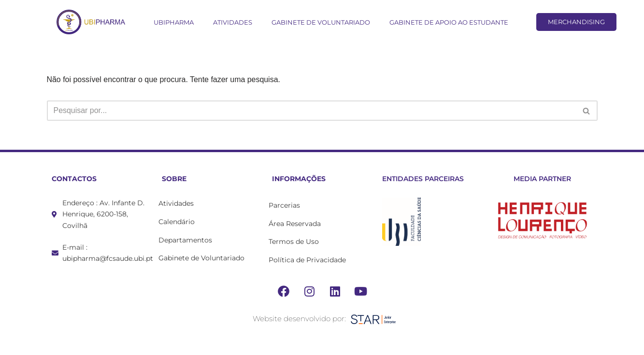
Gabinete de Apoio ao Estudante (449, 22)
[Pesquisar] (311, 111)
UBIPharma (174, 22)
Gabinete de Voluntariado (321, 22)
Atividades (233, 22)
